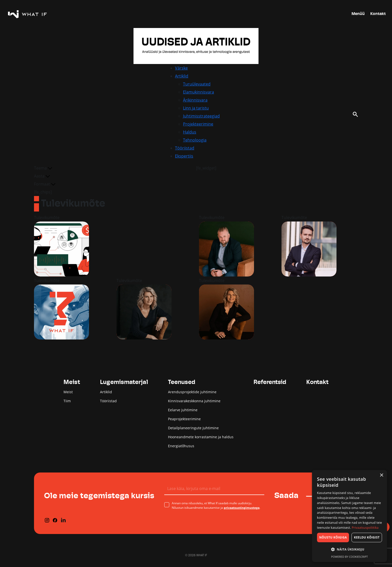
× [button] (381, 475)
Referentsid (270, 382)
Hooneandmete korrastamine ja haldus (201, 437)
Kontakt (378, 14)
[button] (349, 549)
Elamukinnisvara (198, 92)
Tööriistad (185, 148)
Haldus (190, 132)
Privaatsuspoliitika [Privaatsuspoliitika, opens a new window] (365, 528)
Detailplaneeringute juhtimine (193, 428)
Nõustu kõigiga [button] (333, 537)
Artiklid (182, 76)
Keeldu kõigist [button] (367, 537)
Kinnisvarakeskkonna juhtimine (194, 401)
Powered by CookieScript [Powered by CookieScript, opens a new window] (350, 557)
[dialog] (349, 516)
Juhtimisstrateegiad (201, 116)
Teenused (182, 382)
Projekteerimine (198, 124)
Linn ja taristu (196, 108)
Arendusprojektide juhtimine (192, 392)
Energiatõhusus (181, 446)
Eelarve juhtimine (183, 410)
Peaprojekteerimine (184, 419)
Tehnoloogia (195, 140)
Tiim (67, 401)
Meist (72, 382)
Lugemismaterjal (124, 382)
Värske (181, 68)
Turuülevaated (197, 84)
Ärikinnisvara (195, 100)
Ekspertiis (184, 156)
